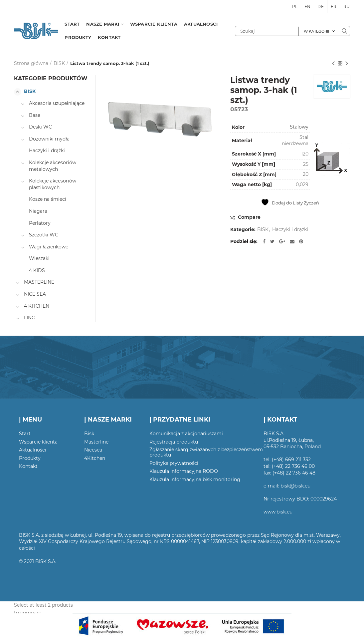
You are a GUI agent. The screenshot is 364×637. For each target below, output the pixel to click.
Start (25, 434)
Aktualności (33, 450)
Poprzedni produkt (333, 64)
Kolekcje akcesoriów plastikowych (53, 184)
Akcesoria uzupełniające (57, 103)
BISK (59, 63)
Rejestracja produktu (174, 442)
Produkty (30, 458)
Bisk (89, 434)
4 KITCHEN (37, 306)
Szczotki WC (44, 235)
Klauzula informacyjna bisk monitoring (195, 479)
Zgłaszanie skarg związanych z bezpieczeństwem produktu (206, 452)
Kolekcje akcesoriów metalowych (53, 166)
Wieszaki (39, 258)
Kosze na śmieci (48, 199)
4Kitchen (95, 458)
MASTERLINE (39, 282)
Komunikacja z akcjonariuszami (186, 434)
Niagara (38, 211)
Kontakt (28, 466)
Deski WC (40, 127)
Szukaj (345, 31)
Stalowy (299, 127)
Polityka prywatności (174, 463)
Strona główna (31, 63)
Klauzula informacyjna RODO (184, 471)
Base (35, 115)
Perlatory (40, 223)
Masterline (96, 442)
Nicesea (93, 450)
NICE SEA (35, 294)
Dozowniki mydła (49, 139)
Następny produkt (347, 64)
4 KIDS (37, 270)
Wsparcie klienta (38, 442)
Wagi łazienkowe (49, 247)
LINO (30, 318)
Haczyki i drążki (290, 230)
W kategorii (316, 31)
